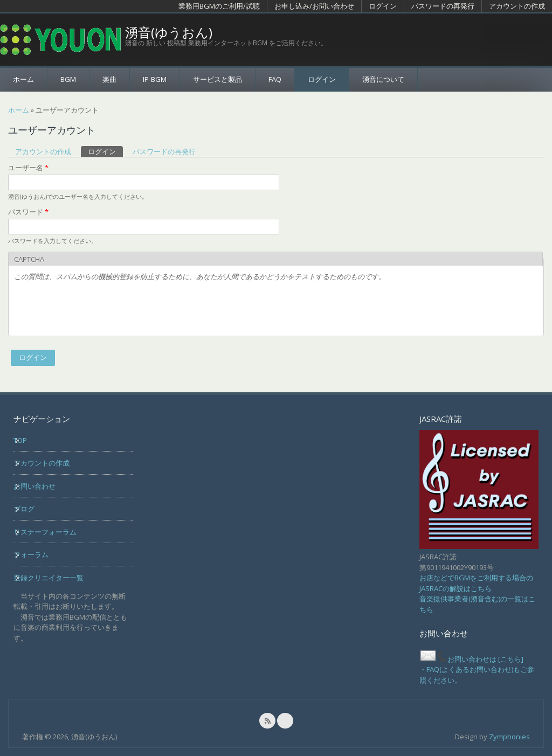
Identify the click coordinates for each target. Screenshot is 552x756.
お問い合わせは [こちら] (471, 659)
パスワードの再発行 (443, 6)
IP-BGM (155, 79)
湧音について (383, 79)
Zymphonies (509, 737)
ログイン (383, 6)
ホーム (23, 79)
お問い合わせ (34, 486)
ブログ (24, 509)
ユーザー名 (28, 168)
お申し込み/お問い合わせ (314, 6)
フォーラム (31, 554)
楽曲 (109, 79)
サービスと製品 (218, 79)
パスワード (28, 212)
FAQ (275, 79)
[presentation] (96, 309)
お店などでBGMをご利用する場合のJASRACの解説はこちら (476, 583)
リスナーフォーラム (45, 532)
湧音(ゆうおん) (169, 32)
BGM (68, 79)
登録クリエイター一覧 (49, 578)
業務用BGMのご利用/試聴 (219, 6)
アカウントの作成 (517, 6)
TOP (20, 440)
